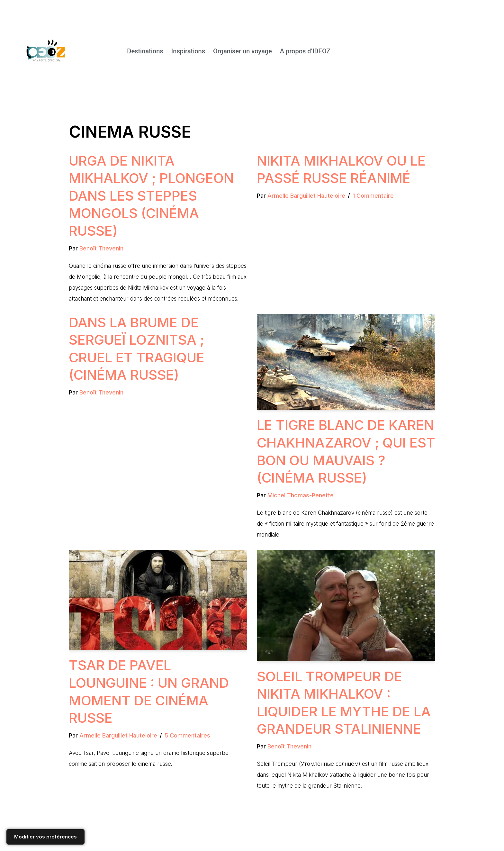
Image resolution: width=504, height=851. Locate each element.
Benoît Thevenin (101, 248)
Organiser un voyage (243, 51)
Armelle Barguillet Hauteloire (306, 196)
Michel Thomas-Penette (301, 495)
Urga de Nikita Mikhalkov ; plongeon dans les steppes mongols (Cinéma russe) (151, 196)
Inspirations (188, 51)
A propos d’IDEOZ (305, 51)
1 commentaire (373, 196)
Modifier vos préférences (45, 837)
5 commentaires (187, 735)
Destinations (145, 51)
